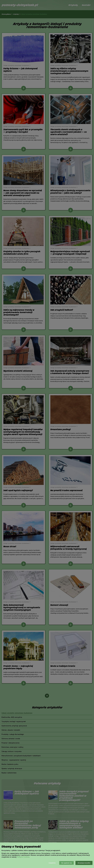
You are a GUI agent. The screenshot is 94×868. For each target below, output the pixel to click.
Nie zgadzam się (66, 863)
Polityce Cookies (23, 857)
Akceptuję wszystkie (84, 863)
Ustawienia (52, 863)
